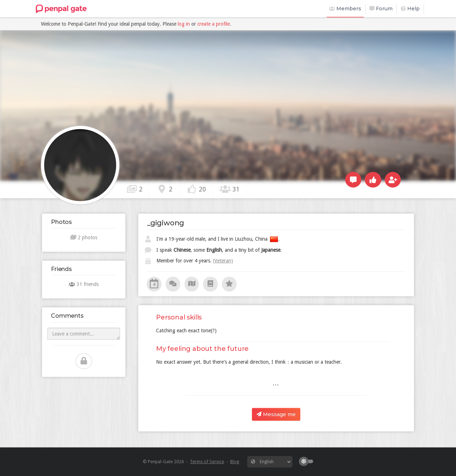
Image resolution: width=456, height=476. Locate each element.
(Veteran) (223, 261)
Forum (381, 9)
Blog (235, 462)
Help (410, 9)
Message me (276, 414)
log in (184, 24)
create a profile (214, 24)
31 (229, 189)
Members (345, 9)
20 (196, 189)
